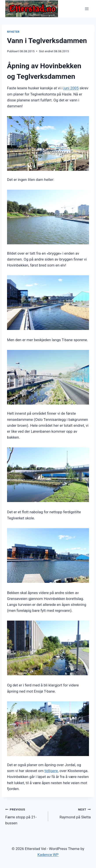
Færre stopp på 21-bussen (25, 816)
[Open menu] (87, 9)
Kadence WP (48, 855)
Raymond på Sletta (71, 813)
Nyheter (13, 32)
